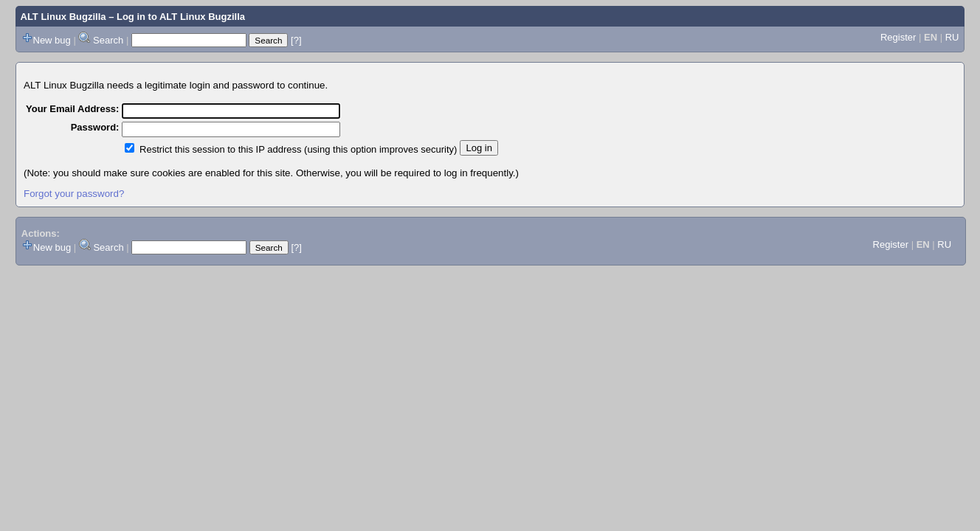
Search (108, 40)
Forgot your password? (74, 194)
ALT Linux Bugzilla (63, 17)
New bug (52, 40)
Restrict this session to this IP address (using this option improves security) (298, 149)
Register (898, 37)
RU (952, 37)
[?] (296, 40)
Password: (95, 127)
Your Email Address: (72, 109)
